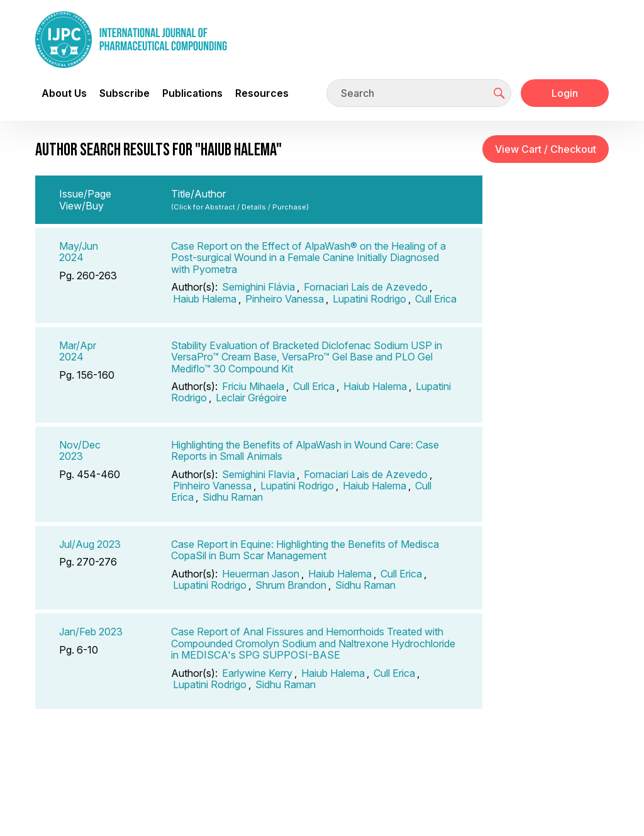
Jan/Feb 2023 (91, 632)
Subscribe (125, 93)
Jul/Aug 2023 (90, 544)
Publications (192, 93)
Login (565, 93)
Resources (262, 93)
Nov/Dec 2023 (80, 450)
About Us (64, 93)
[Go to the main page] (131, 40)
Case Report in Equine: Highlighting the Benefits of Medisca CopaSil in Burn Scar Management (305, 550)
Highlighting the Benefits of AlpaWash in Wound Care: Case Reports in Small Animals (305, 450)
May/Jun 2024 (79, 252)
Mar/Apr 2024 (78, 351)
